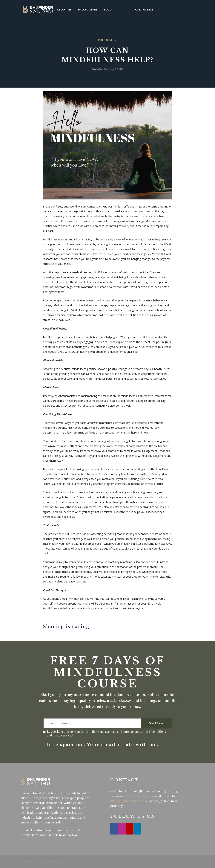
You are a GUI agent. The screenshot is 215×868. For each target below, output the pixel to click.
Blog (108, 9)
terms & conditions (153, 732)
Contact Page (141, 796)
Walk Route (123, 2)
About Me (64, 9)
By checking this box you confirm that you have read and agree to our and (108, 733)
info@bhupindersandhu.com (129, 801)
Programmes (88, 9)
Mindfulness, (107, 40)
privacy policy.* (63, 735)
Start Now (156, 723)
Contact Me (144, 9)
